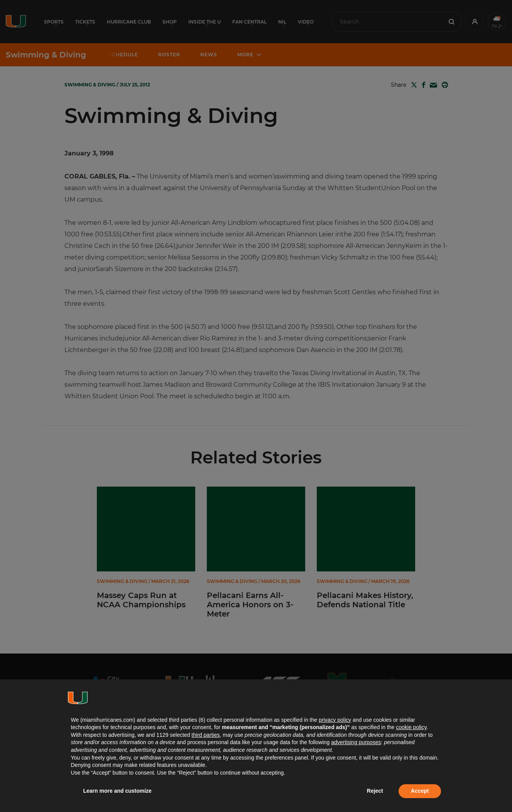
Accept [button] (420, 791)
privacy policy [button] (335, 720)
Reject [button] (375, 791)
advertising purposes (356, 742)
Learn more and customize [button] (117, 791)
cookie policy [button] (411, 727)
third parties (205, 735)
